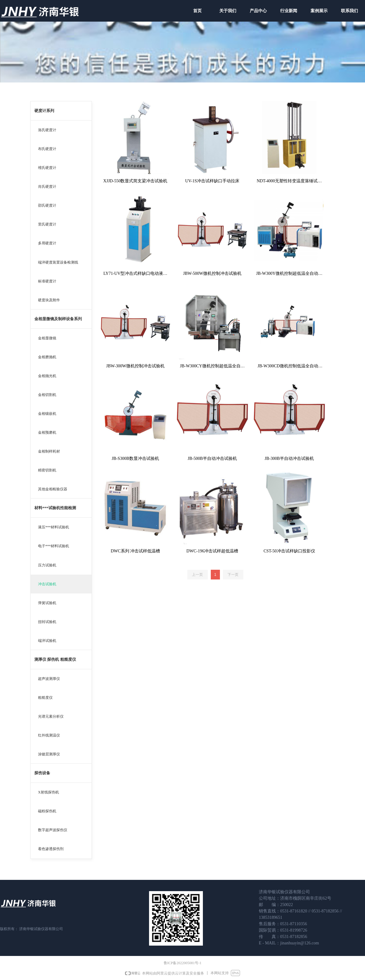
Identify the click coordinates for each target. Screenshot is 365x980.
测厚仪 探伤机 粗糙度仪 (55, 659)
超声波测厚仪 (49, 679)
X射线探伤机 (49, 792)
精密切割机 (47, 470)
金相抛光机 (47, 376)
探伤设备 (42, 773)
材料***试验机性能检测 (55, 508)
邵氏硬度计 (47, 205)
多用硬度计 (47, 243)
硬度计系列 (44, 111)
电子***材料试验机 (54, 546)
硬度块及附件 (49, 300)
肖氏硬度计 (47, 187)
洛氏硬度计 (47, 130)
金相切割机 (47, 395)
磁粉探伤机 (47, 811)
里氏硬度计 (47, 224)
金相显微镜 (47, 338)
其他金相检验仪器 (53, 489)
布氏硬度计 (47, 149)
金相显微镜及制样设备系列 (58, 319)
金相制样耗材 (49, 451)
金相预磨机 (47, 432)
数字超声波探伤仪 (53, 830)
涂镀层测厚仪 (49, 754)
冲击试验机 (47, 584)
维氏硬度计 (47, 168)
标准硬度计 (47, 281)
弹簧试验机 (47, 603)
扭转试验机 (47, 622)
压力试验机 (47, 565)
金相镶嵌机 (47, 414)
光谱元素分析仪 (51, 716)
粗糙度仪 (45, 698)
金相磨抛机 (47, 357)
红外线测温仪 (49, 735)
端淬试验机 (47, 641)
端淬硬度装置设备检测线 (58, 262)
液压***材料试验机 (54, 527)
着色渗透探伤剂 (51, 849)
